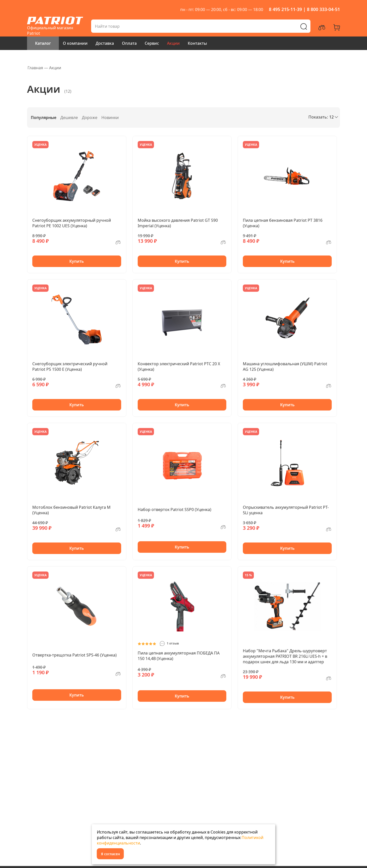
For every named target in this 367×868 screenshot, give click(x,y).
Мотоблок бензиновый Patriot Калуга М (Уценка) (71, 510)
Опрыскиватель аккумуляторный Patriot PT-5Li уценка (286, 510)
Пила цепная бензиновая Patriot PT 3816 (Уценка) (283, 223)
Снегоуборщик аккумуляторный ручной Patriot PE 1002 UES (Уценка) (72, 223)
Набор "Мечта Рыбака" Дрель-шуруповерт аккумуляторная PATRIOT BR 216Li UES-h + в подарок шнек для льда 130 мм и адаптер (285, 656)
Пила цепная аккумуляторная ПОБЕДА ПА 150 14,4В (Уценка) (179, 656)
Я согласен (110, 854)
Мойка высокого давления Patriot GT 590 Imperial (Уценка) (178, 223)
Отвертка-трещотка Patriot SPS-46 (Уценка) (74, 655)
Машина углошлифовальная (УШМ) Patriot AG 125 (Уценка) (285, 366)
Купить (77, 261)
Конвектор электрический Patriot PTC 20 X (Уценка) (179, 366)
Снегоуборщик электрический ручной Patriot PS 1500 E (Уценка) (70, 366)
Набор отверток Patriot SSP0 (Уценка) (174, 509)
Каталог (43, 43)
